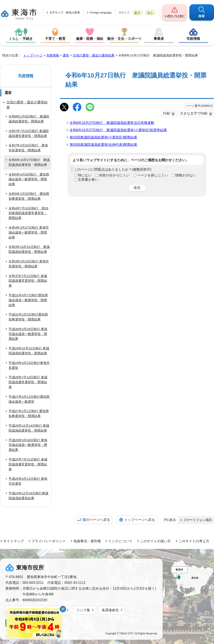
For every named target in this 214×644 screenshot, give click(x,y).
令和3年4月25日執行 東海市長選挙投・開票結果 (29, 264)
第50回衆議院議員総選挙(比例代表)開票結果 (103, 145)
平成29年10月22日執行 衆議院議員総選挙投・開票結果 (29, 351)
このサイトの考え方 (194, 541)
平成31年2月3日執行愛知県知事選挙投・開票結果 (28, 317)
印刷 (166, 113)
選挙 (66, 55)
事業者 (159, 39)
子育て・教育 (55, 39)
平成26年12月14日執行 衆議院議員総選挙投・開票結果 (29, 428)
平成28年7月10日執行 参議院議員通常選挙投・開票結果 (28, 382)
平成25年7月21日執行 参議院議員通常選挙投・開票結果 (28, 464)
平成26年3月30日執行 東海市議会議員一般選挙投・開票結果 (28, 445)
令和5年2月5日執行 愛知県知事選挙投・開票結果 (29, 196)
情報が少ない (186, 175)
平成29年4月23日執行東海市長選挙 (29, 365)
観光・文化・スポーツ (124, 39)
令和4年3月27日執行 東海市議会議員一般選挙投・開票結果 (29, 232)
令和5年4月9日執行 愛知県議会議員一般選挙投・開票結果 (29, 179)
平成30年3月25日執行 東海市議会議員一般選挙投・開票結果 (28, 334)
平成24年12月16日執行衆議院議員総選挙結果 (28, 496)
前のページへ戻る (96, 520)
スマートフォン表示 (198, 520)
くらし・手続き (21, 39)
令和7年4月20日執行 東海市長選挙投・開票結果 (28, 148)
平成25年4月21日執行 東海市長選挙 (28, 481)
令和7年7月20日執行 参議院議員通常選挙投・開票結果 (29, 133)
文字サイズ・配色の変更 (65, 13)
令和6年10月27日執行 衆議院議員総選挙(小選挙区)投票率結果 (118, 130)
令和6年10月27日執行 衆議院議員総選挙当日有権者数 (112, 123)
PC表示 (170, 520)
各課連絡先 (110, 610)
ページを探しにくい (153, 175)
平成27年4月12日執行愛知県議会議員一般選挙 (29, 399)
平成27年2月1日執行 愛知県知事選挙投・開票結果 (29, 413)
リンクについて (120, 541)
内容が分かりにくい (114, 175)
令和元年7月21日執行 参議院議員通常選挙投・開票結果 (28, 281)
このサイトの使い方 (155, 541)
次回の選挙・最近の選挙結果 (94, 55)
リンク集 (83, 610)
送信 (137, 188)
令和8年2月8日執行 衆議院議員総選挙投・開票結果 (29, 119)
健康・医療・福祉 (90, 39)
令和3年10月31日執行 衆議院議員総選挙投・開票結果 (29, 249)
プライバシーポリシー (49, 541)
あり (137, 13)
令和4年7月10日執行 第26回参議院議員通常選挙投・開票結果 (28, 213)
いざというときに (174, 16)
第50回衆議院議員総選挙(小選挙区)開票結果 (103, 137)
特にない (85, 175)
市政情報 (193, 39)
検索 (202, 16)
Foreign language (101, 13)
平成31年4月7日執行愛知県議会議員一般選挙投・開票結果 (28, 300)
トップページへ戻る (140, 520)
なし (150, 13)
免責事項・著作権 (87, 541)
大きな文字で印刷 (194, 113)
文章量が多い (88, 180)
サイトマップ (13, 541)
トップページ (33, 55)
